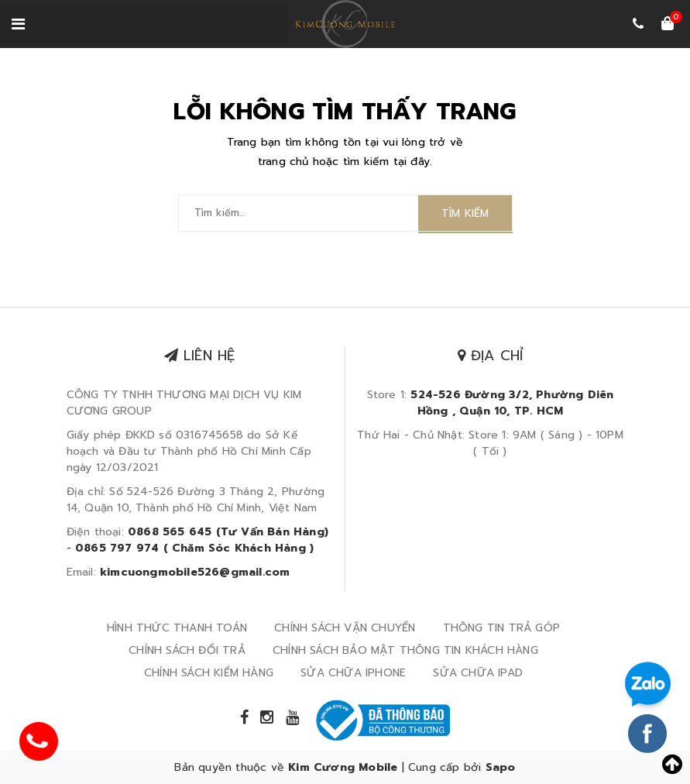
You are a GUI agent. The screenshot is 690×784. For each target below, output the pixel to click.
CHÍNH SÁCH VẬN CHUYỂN (345, 628)
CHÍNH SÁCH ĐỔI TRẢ (187, 650)
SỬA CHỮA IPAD (478, 673)
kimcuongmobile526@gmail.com (195, 572)
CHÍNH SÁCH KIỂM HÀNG (209, 673)
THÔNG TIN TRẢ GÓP (501, 628)
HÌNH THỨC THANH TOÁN (177, 628)
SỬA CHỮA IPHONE (353, 673)
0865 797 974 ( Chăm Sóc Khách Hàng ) (194, 548)
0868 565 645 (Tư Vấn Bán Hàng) (228, 532)
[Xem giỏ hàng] (668, 25)
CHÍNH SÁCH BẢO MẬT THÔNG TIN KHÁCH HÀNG (405, 650)
